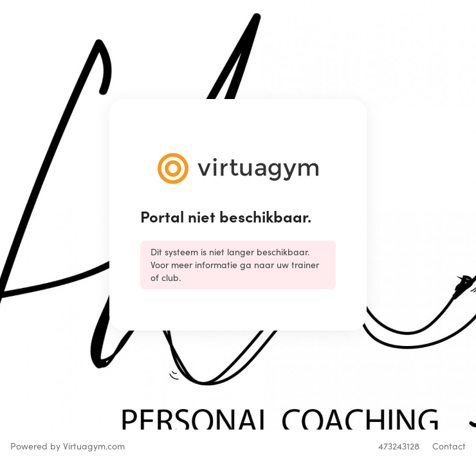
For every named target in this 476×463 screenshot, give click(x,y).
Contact (449, 446)
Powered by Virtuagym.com (68, 446)
